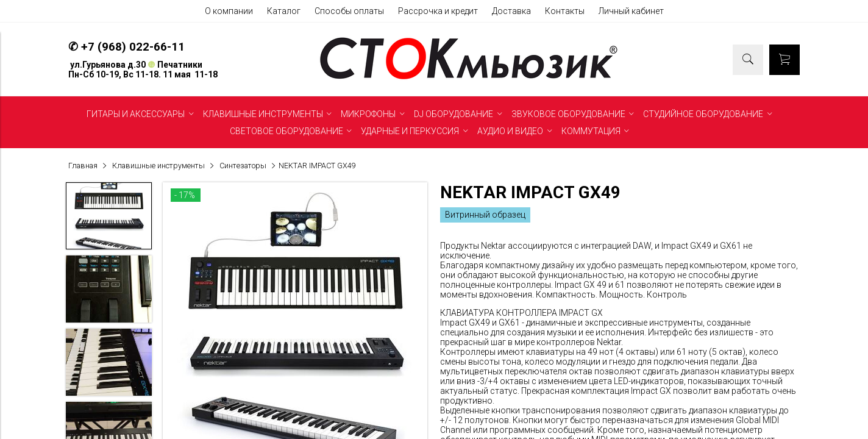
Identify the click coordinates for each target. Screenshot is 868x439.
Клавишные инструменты (158, 166)
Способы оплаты (349, 11)
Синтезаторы (243, 166)
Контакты (565, 11)
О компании (229, 11)
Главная (83, 166)
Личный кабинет (631, 11)
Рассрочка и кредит (438, 11)
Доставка (511, 11)
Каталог (284, 11)
